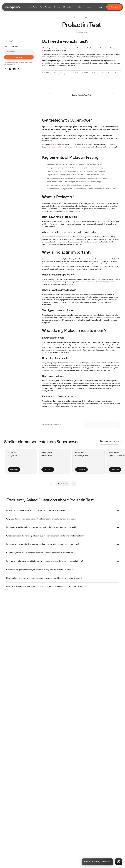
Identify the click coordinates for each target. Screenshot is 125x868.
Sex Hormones (79, 18)
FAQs (79, 7)
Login (101, 7)
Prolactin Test (91, 18)
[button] (60, 7)
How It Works (33, 7)
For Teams (88, 7)
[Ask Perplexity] (117, 424)
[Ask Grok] (102, 424)
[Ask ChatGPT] (110, 424)
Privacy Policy (11, 65)
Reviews (57, 7)
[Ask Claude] (87, 424)
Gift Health (67, 7)
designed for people (60, 147)
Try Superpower (114, 7)
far (78, 295)
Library (69, 18)
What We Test (46, 7)
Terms (30, 63)
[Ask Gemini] (95, 424)
